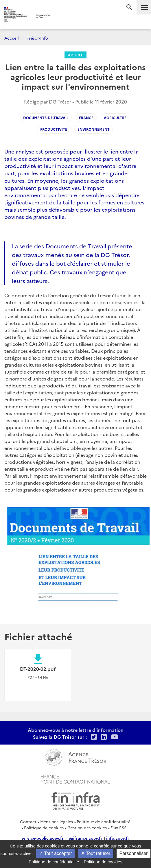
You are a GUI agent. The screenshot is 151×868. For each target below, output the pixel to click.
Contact (28, 821)
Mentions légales (57, 821)
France (86, 118)
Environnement (94, 129)
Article (75, 55)
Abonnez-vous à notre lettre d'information (76, 730)
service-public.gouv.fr (43, 838)
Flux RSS (118, 828)
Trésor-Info (37, 38)
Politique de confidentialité (104, 821)
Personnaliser (134, 853)
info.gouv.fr (118, 838)
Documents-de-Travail (46, 118)
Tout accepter (55, 853)
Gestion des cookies (87, 828)
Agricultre (115, 118)
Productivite (54, 129)
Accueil (12, 38)
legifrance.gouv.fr (85, 838)
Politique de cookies (44, 828)
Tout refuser (96, 853)
